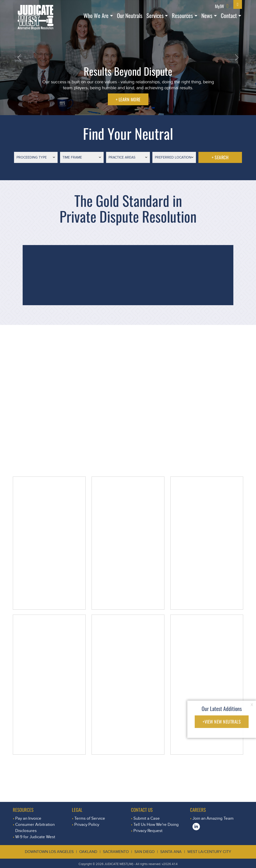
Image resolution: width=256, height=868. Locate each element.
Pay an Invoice (28, 818)
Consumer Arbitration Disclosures (35, 828)
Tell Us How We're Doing (156, 824)
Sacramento (116, 852)
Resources (182, 16)
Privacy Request (148, 831)
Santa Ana (171, 852)
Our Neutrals (130, 16)
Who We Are (96, 16)
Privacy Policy (87, 824)
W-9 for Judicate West (35, 837)
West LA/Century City (209, 852)
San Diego (144, 852)
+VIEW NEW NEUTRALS (222, 722)
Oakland (88, 852)
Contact (229, 16)
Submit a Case (147, 818)
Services (155, 16)
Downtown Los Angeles (49, 852)
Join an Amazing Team (213, 818)
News (207, 16)
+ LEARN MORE (128, 99)
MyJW (219, 6)
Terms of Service (90, 818)
